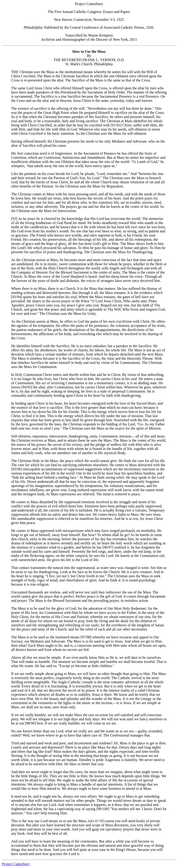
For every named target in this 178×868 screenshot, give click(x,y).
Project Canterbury (16, 864)
